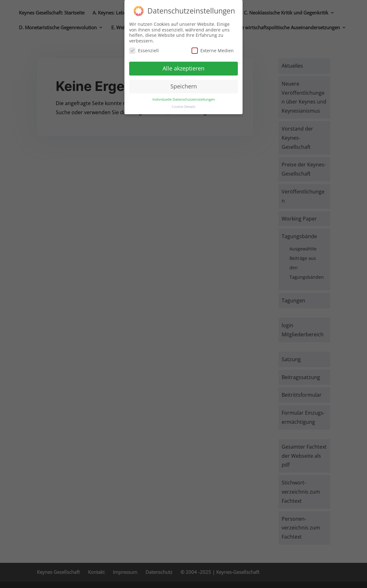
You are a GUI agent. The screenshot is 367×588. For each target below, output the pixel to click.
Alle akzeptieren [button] (183, 66)
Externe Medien (213, 48)
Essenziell (144, 48)
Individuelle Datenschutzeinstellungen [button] (184, 97)
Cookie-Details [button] (183, 104)
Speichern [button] (184, 84)
